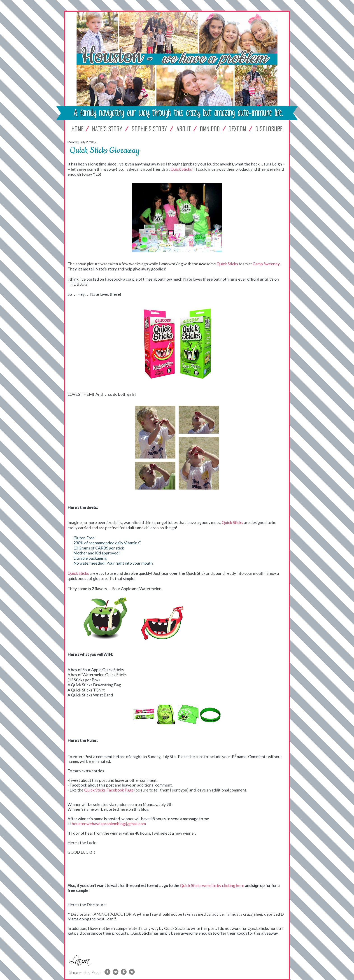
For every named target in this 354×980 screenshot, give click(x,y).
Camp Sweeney (266, 264)
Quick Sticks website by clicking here (212, 885)
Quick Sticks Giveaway (105, 150)
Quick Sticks (181, 169)
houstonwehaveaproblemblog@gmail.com (109, 824)
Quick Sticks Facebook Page (109, 790)
